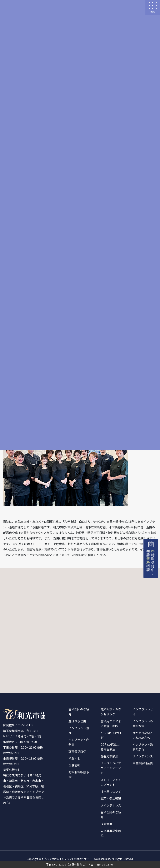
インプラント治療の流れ (143, 747)
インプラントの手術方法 (143, 723)
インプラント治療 (79, 730)
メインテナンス (111, 805)
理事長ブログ (77, 751)
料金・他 (74, 758)
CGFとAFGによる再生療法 (111, 747)
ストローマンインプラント (111, 782)
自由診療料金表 (143, 763)
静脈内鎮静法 (109, 756)
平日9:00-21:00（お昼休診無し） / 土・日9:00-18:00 (80, 864)
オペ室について (111, 792)
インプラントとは (143, 712)
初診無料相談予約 (79, 774)
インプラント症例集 (79, 742)
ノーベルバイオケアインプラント (111, 768)
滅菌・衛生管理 (111, 798)
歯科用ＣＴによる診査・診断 (111, 723)
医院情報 (74, 765)
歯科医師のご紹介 (79, 712)
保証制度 (106, 824)
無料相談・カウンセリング (111, 712)
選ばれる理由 (77, 721)
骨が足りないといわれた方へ (143, 735)
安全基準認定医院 (111, 833)
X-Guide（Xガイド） (111, 735)
